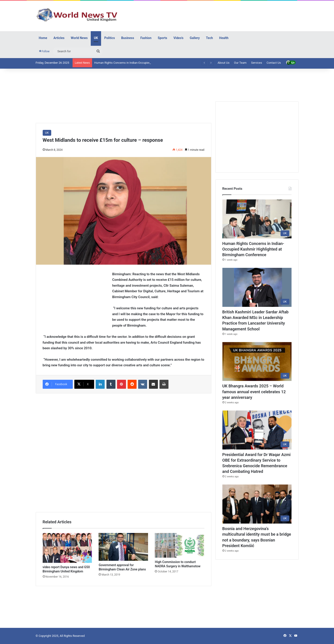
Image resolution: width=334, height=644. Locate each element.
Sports (162, 38)
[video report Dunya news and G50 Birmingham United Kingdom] (67, 548)
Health (224, 38)
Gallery (195, 38)
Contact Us (274, 63)
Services (257, 63)
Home (43, 38)
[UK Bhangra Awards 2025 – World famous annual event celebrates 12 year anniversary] (257, 362)
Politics (109, 38)
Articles (59, 38)
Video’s (178, 38)
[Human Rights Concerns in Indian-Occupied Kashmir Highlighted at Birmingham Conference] (257, 219)
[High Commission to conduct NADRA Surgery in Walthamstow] (179, 545)
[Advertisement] (212, 15)
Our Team (240, 63)
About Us (224, 63)
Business (127, 38)
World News (79, 38)
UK (96, 38)
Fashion (146, 38)
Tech (209, 38)
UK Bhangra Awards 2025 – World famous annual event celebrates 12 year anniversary (254, 392)
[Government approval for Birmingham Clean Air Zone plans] (123, 547)
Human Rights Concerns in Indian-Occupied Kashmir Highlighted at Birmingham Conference (253, 249)
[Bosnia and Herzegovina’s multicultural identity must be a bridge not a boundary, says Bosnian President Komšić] (257, 504)
